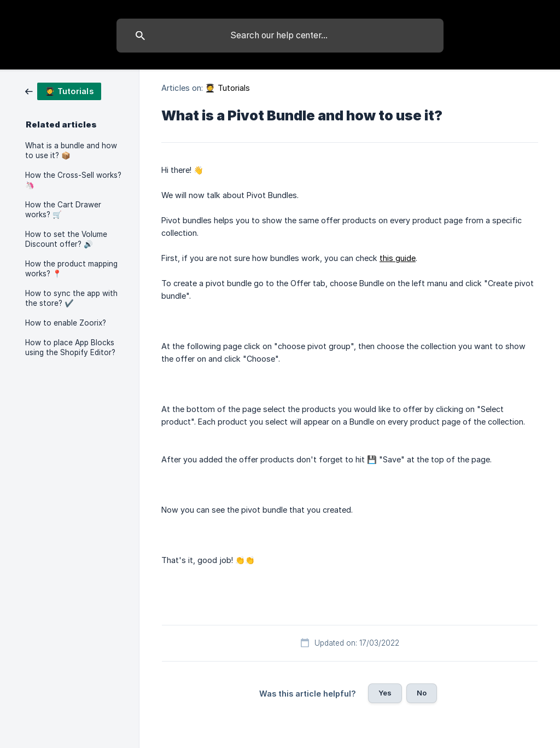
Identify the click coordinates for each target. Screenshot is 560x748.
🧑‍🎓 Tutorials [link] (227, 88)
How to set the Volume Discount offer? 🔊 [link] (66, 239)
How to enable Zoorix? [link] (66, 323)
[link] (63, 91)
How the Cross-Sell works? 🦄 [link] (73, 180)
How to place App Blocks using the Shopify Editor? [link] (70, 347)
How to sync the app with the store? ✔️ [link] (71, 298)
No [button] (422, 693)
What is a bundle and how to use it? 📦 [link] (71, 150)
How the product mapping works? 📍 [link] (71, 269)
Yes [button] (385, 693)
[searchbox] (280, 36)
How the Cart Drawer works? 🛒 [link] (63, 210)
